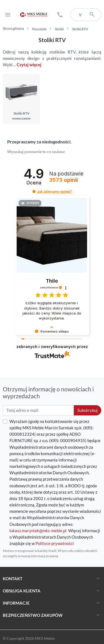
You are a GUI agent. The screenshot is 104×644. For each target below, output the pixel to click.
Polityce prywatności (55, 543)
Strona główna (13, 28)
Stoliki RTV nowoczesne (21, 116)
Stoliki (59, 29)
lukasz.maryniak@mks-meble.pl (38, 531)
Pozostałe (39, 29)
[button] (60, 15)
